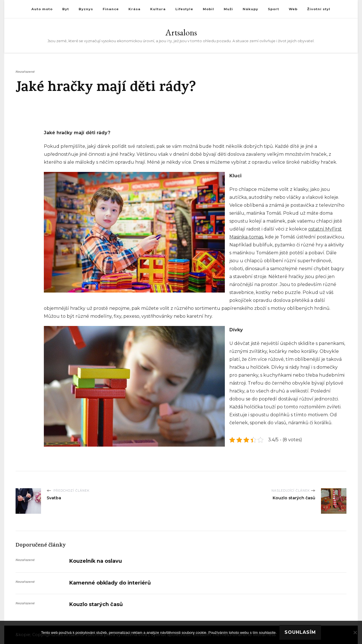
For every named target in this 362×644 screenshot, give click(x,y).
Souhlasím (300, 632)
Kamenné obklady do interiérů (110, 583)
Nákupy (250, 9)
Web (293, 9)
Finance (111, 9)
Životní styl (319, 9)
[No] (355, 632)
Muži (228, 9)
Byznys (86, 9)
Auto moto (42, 9)
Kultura (158, 9)
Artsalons (181, 32)
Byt (66, 9)
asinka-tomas (248, 237)
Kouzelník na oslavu (96, 561)
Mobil (208, 9)
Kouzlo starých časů (96, 604)
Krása (134, 9)
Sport (273, 9)
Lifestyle (184, 9)
